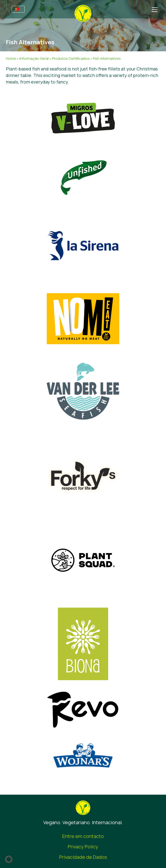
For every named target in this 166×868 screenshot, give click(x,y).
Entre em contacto (83, 836)
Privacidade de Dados (83, 857)
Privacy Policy (83, 847)
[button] (9, 859)
